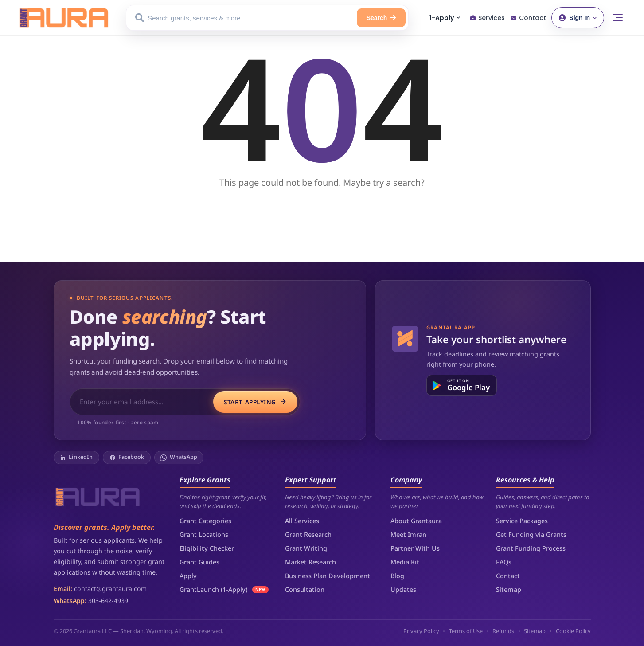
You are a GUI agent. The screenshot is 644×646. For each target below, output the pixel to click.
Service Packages (522, 521)
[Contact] (529, 18)
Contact (508, 576)
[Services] (488, 18)
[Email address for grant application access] (142, 402)
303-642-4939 (108, 601)
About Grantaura (416, 521)
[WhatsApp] (179, 458)
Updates (403, 589)
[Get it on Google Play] (461, 385)
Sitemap (509, 589)
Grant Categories (205, 521)
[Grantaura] (98, 496)
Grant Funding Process (531, 548)
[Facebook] (127, 458)
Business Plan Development (328, 576)
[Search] (381, 18)
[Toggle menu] (618, 18)
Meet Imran (408, 534)
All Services (302, 521)
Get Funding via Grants (531, 534)
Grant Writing (306, 548)
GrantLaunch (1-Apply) (213, 589)
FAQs (504, 562)
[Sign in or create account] (578, 18)
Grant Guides (199, 562)
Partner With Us (415, 548)
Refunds (503, 631)
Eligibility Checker (207, 548)
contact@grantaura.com (110, 589)
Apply (188, 576)
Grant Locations (204, 534)
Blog (397, 576)
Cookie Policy (573, 631)
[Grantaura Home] (64, 18)
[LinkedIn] (77, 458)
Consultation (305, 589)
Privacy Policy (421, 631)
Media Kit (405, 562)
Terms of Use (466, 631)
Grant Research (308, 534)
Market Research (310, 562)
